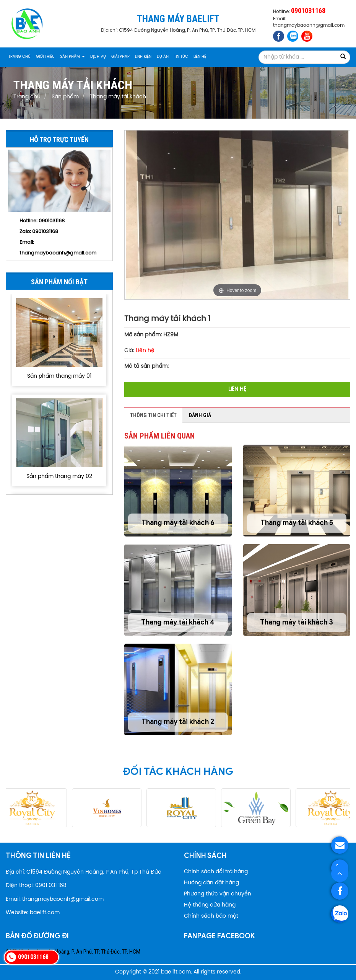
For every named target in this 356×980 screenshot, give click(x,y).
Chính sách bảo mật (211, 916)
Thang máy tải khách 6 (178, 523)
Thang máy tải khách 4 (178, 622)
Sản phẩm (72, 57)
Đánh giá (200, 415)
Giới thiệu (45, 57)
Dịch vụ (98, 57)
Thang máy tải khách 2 (178, 722)
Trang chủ (20, 57)
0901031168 (45, 232)
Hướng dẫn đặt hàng (211, 883)
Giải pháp (120, 57)
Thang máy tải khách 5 (297, 523)
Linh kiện (143, 57)
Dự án (163, 57)
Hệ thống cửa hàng (210, 905)
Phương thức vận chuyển (218, 894)
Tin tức (181, 57)
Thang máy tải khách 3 (297, 622)
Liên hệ (200, 57)
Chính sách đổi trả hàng (216, 872)
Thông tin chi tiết (153, 415)
